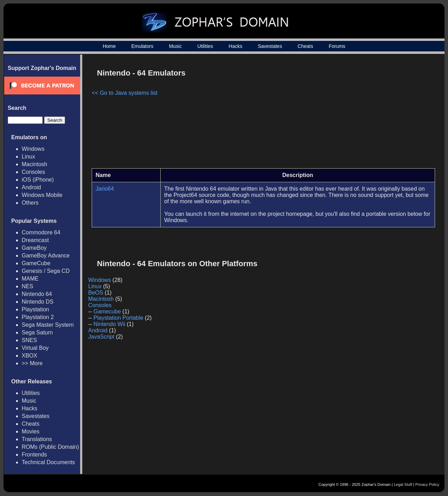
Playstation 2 (38, 317)
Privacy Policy (427, 484)
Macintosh (34, 164)
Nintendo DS (38, 302)
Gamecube (107, 311)
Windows (33, 149)
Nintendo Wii (109, 324)
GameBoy (34, 248)
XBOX (29, 356)
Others (30, 203)
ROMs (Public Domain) (50, 447)
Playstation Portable (118, 318)
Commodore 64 (41, 232)
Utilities (205, 46)
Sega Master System (48, 325)
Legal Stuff (403, 484)
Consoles (33, 172)
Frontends (34, 455)
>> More (32, 363)
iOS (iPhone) (38, 180)
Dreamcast (35, 240)
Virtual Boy (35, 348)
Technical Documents (48, 462)
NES (27, 286)
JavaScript (101, 337)
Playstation (35, 309)
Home (109, 46)
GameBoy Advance (46, 256)
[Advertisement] (376, 114)
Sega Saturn (37, 332)
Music (176, 46)
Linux (28, 157)
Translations (37, 439)
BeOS (96, 293)
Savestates (270, 46)
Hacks (235, 46)
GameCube (36, 263)
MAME (30, 279)
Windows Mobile (42, 195)
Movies (31, 431)
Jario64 (105, 189)
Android (31, 187)
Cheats (305, 46)
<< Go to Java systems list (125, 93)
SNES (29, 340)
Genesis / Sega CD (46, 271)
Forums (337, 46)
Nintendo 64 (37, 294)
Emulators (142, 46)
